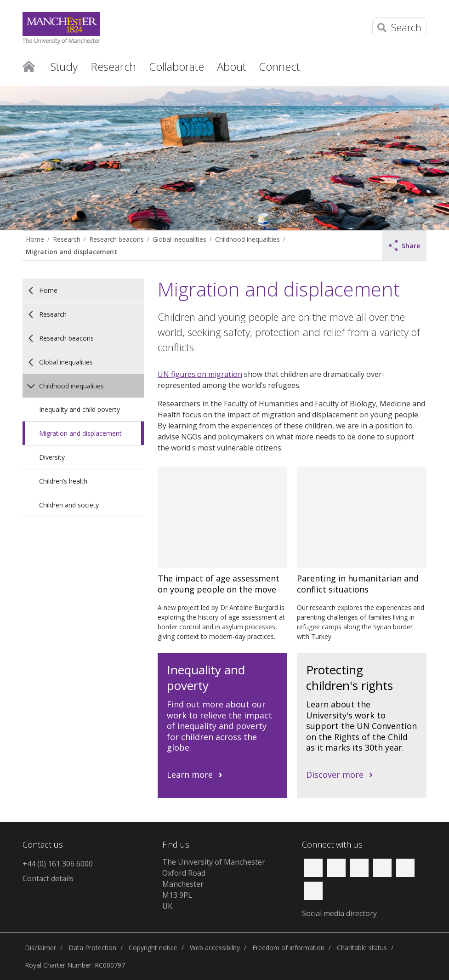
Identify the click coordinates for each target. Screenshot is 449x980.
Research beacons (117, 239)
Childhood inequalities (247, 239)
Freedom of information (288, 948)
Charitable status (362, 948)
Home (29, 66)
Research (67, 239)
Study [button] (64, 66)
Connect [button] (279, 66)
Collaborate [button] (176, 66)
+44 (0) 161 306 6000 (58, 864)
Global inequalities (179, 239)
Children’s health (63, 481)
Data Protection (92, 948)
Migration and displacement (71, 252)
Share (404, 245)
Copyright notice (153, 948)
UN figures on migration (200, 374)
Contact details (48, 878)
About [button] (231, 66)
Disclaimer (40, 948)
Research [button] (113, 66)
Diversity (52, 457)
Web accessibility (215, 948)
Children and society (69, 505)
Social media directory (339, 913)
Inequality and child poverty (80, 409)
